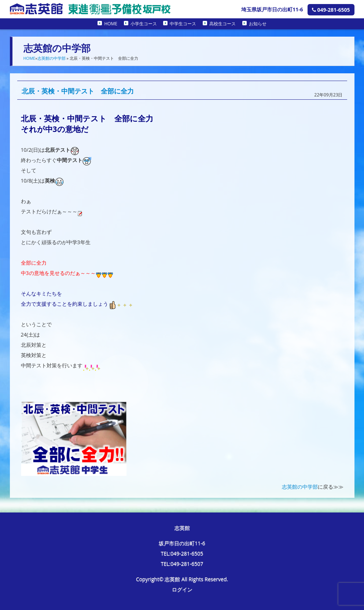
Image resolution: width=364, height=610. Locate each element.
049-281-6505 (331, 10)
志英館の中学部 (52, 58)
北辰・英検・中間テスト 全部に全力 (78, 91)
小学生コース (144, 24)
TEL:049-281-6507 (182, 564)
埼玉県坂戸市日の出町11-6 (272, 9)
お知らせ (258, 24)
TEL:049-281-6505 (182, 553)
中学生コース (183, 24)
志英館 (182, 528)
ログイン (182, 589)
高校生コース (223, 24)
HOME (111, 24)
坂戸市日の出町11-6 (182, 543)
